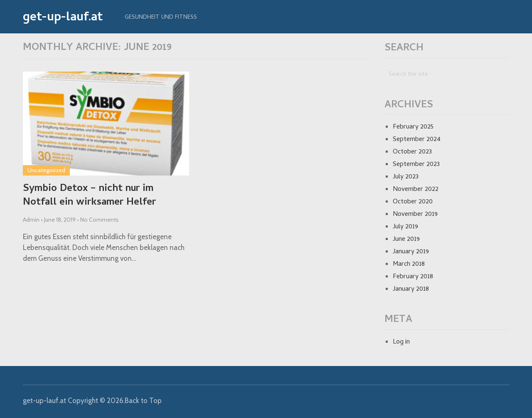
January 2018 (411, 289)
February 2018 (413, 277)
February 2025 (413, 127)
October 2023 (412, 152)
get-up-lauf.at (63, 18)
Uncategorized (46, 170)
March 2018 (409, 265)
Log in (401, 342)
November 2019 (415, 215)
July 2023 (406, 177)
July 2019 (405, 227)
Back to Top (143, 401)
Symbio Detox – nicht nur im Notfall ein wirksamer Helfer (89, 196)
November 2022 (416, 190)
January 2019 (411, 252)
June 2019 (406, 240)
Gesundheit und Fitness (161, 18)
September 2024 (417, 140)
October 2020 (413, 202)
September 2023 (416, 165)
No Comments (100, 220)
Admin (31, 220)
